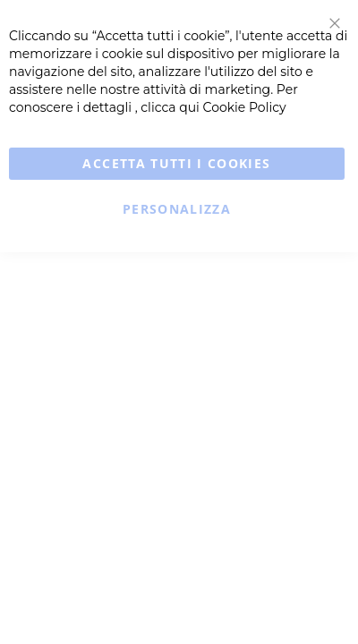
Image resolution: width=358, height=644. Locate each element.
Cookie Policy (245, 107)
